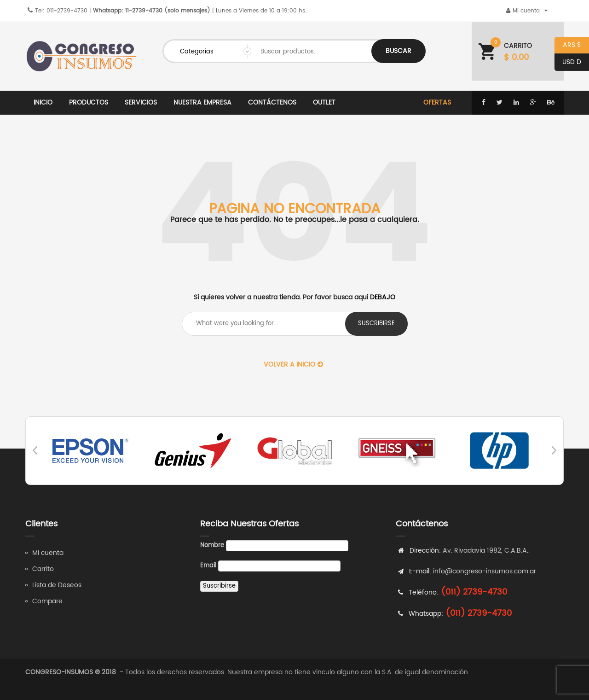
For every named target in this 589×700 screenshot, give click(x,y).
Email (208, 566)
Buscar (398, 51)
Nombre (212, 545)
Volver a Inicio (293, 365)
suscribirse (376, 324)
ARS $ (568, 45)
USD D (568, 62)
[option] (91, 451)
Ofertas (437, 102)
